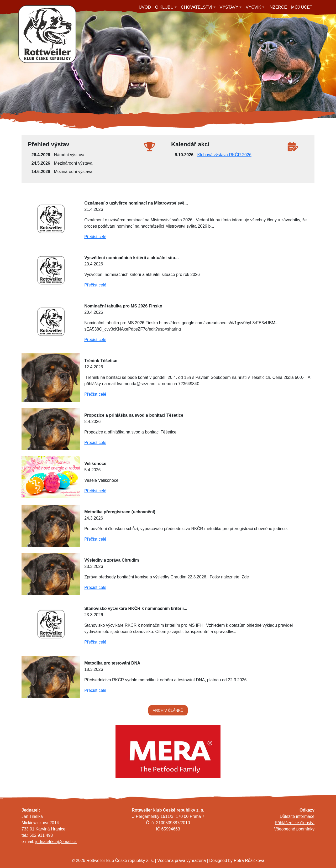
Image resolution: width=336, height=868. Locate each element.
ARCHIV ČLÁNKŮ (168, 710)
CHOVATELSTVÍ (196, 7)
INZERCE (278, 7)
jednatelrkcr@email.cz (56, 842)
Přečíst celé (95, 237)
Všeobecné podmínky (294, 829)
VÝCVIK (253, 7)
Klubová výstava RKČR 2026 (224, 155)
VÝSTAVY (229, 7)
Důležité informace (297, 816)
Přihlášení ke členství (295, 823)
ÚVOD (145, 7)
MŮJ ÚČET (302, 7)
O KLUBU (164, 7)
